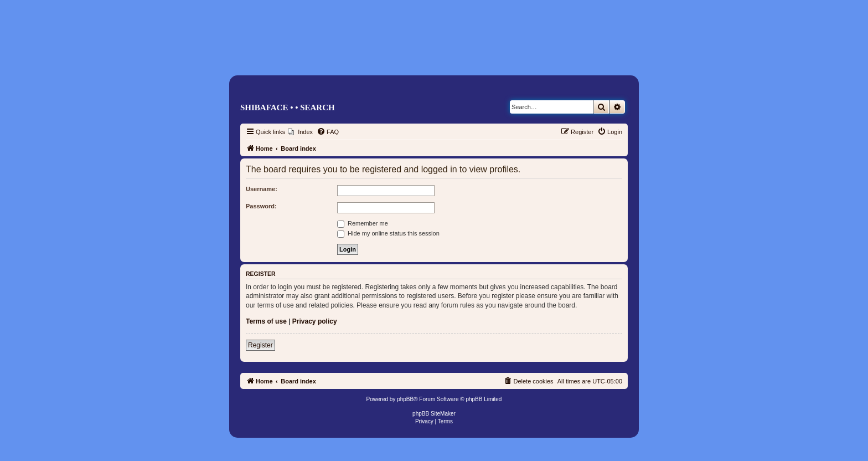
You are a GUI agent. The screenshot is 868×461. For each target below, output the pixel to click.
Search (317, 107)
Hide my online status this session (388, 233)
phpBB (405, 399)
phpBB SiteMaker (434, 414)
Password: (261, 206)
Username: (262, 189)
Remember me (363, 223)
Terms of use (266, 321)
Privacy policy (315, 321)
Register (260, 345)
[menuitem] (300, 132)
